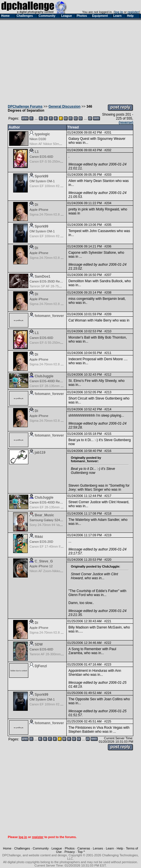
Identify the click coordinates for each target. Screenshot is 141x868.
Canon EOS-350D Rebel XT (49, 281)
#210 (108, 331)
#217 (108, 496)
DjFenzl (41, 666)
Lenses (98, 848)
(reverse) (126, 122)
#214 (108, 409)
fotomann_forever (49, 316)
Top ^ (81, 852)
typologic (42, 134)
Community (41, 848)
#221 (108, 621)
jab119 (40, 453)
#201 (108, 132)
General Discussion (64, 107)
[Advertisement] (70, 61)
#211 (108, 353)
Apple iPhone (39, 210)
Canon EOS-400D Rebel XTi (49, 381)
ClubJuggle (44, 376)
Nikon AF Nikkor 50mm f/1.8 (49, 144)
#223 (108, 664)
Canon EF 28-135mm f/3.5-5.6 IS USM (57, 386)
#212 (108, 374)
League (57, 848)
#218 (108, 513)
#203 (108, 175)
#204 (108, 203)
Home (7, 848)
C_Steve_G (44, 561)
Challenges (22, 848)
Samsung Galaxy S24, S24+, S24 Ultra (57, 520)
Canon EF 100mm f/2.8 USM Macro (54, 186)
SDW (39, 644)
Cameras (84, 848)
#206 (108, 246)
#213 (108, 392)
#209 (108, 314)
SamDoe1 (42, 277)
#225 (108, 721)
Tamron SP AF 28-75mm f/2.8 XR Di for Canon (62, 286)
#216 (108, 451)
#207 (108, 275)
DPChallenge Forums (25, 107)
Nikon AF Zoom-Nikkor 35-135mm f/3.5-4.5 (59, 571)
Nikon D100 (38, 139)
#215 (108, 434)
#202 (108, 150)
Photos (69, 848)
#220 (108, 560)
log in (119, 12)
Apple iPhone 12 (41, 566)
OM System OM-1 (42, 181)
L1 (37, 152)
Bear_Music (44, 515)
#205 (108, 225)
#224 (108, 693)
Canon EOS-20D (41, 542)
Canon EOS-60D (41, 157)
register (133, 12)
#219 (108, 535)
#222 (108, 643)
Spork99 (41, 176)
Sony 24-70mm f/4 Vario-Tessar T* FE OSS (60, 525)
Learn (110, 848)
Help (120, 848)
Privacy (69, 852)
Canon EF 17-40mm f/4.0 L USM (52, 546)
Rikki (39, 537)
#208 (108, 292)
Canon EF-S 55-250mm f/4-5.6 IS (53, 161)
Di (36, 205)
